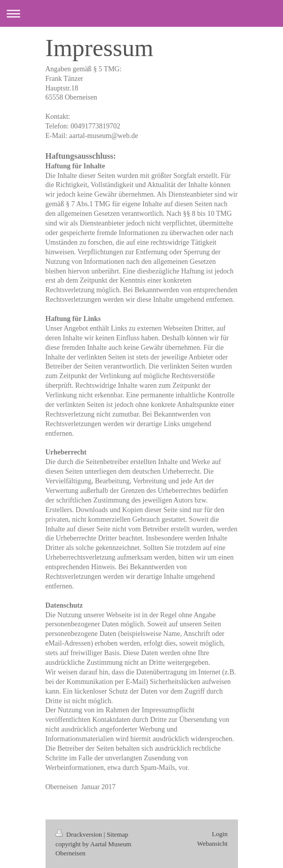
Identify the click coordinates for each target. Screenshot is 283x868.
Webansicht (212, 843)
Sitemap (118, 834)
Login (219, 834)
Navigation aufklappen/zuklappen (141, 13)
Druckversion (80, 834)
